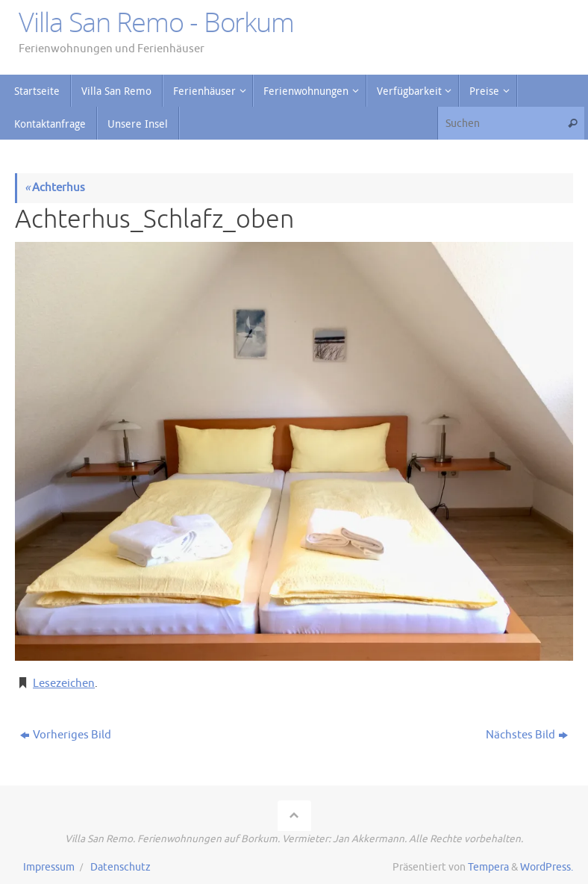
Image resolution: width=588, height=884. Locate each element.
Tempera (488, 867)
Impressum (49, 867)
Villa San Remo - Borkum (156, 22)
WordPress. (547, 867)
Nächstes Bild (527, 735)
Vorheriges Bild (66, 735)
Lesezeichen (64, 684)
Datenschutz (121, 867)
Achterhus (55, 188)
